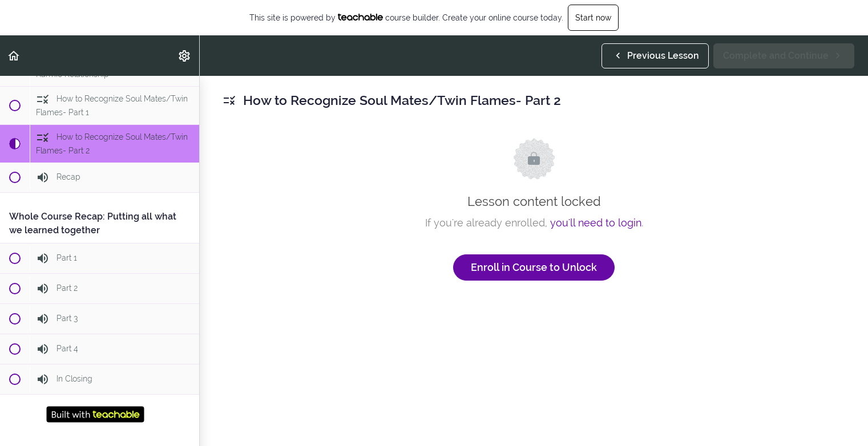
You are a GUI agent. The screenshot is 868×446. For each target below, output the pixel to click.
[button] (14, 56)
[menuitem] (185, 56)
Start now (593, 18)
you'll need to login (596, 223)
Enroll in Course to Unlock (534, 267)
